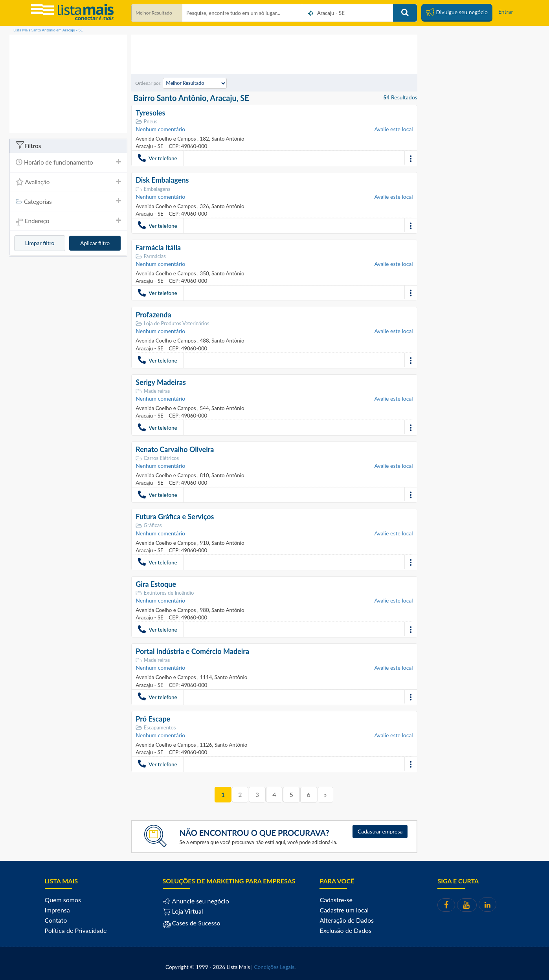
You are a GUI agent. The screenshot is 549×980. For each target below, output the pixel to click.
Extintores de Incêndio (165, 592)
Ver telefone (157, 158)
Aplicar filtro (95, 243)
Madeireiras (153, 391)
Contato (56, 919)
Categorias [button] (68, 201)
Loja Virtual (183, 910)
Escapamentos (156, 727)
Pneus (146, 122)
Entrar (506, 12)
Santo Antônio (227, 139)
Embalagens (153, 189)
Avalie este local (393, 129)
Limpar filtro (40, 243)
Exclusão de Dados (345, 930)
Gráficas (149, 525)
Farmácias (151, 256)
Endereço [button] (68, 221)
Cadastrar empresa (380, 831)
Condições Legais (274, 966)
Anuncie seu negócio (200, 900)
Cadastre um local (344, 909)
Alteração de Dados (347, 919)
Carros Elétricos (157, 458)
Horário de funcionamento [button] (68, 162)
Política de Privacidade (76, 930)
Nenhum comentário (160, 129)
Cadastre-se (336, 899)
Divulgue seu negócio (457, 12)
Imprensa (57, 909)
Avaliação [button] (68, 182)
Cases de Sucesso (196, 922)
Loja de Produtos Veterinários (172, 323)
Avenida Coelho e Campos (166, 139)
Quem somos (63, 899)
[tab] (68, 162)
